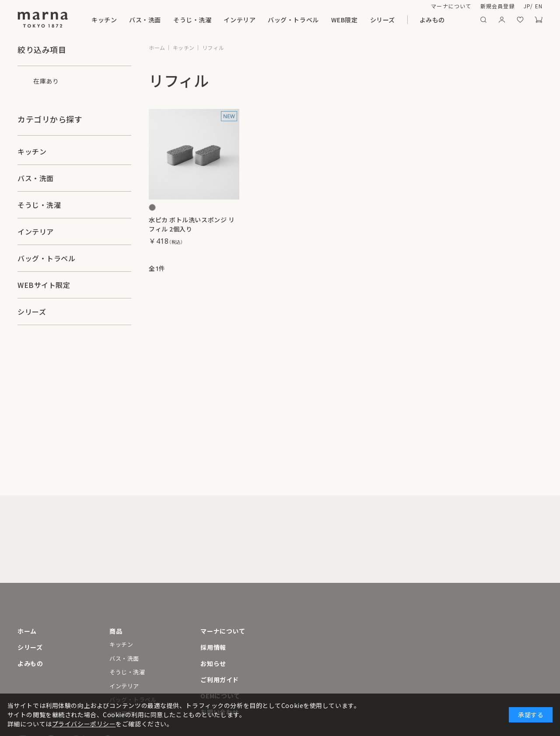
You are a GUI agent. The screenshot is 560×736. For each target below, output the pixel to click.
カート (539, 20)
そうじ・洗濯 (192, 20)
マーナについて (451, 6)
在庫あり (46, 81)
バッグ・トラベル (293, 20)
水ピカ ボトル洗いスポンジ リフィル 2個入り (192, 224)
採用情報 (213, 647)
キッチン (104, 20)
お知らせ (213, 663)
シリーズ (383, 20)
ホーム (27, 631)
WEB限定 (345, 20)
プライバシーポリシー (84, 724)
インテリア (240, 20)
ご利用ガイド (219, 680)
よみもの (432, 20)
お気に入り (520, 20)
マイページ (502, 20)
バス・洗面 (145, 20)
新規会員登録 (498, 6)
